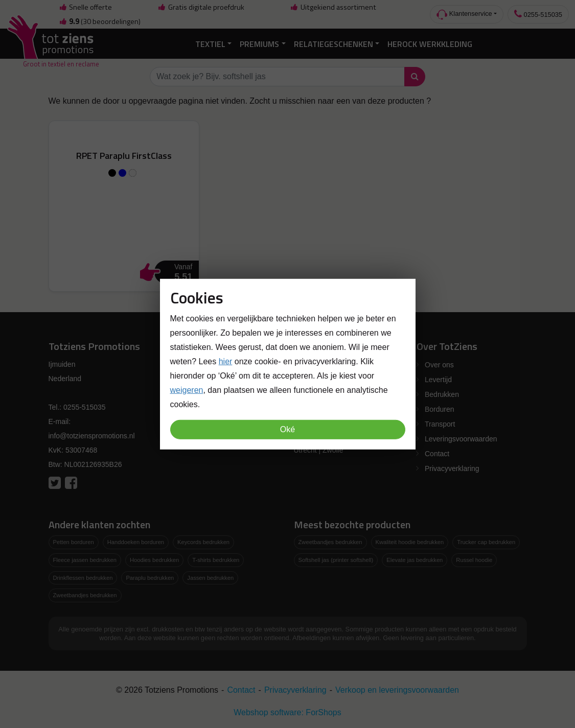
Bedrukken (442, 394)
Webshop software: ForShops (287, 712)
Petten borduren (74, 542)
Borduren (440, 409)
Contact (437, 454)
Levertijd (438, 380)
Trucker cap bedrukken (486, 542)
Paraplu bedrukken (150, 578)
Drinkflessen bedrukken (83, 578)
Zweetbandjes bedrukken (85, 595)
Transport (440, 424)
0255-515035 (538, 14)
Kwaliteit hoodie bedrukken (410, 542)
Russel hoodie (474, 560)
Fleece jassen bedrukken (85, 560)
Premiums (259, 44)
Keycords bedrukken (203, 542)
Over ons (439, 365)
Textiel (210, 44)
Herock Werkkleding (430, 44)
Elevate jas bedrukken (415, 560)
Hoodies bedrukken (154, 560)
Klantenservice (464, 15)
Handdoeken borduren (136, 542)
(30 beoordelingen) (100, 21)
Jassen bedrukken (210, 578)
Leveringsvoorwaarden (461, 439)
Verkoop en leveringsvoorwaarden (397, 690)
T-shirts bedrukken (216, 560)
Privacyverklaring (452, 468)
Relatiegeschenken (333, 44)
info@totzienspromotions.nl (92, 436)
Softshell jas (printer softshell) (336, 560)
